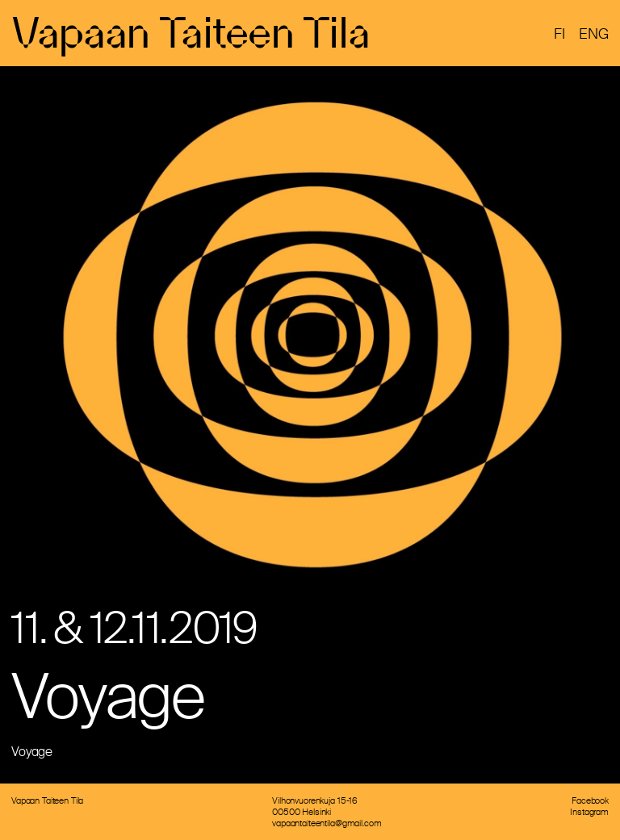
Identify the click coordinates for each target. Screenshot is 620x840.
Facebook (590, 800)
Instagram (589, 812)
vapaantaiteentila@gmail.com (327, 823)
